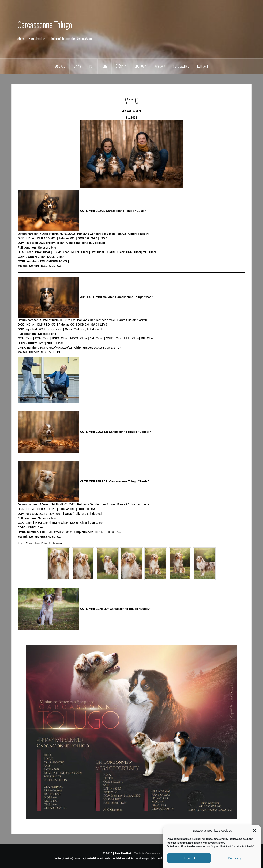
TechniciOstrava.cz (147, 853)
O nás (77, 66)
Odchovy (140, 66)
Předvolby (235, 861)
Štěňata (121, 66)
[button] (255, 834)
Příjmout (189, 861)
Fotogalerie (181, 66)
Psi (91, 66)
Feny (104, 66)
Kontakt (203, 66)
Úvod (60, 66)
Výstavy (160, 66)
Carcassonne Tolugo (45, 24)
